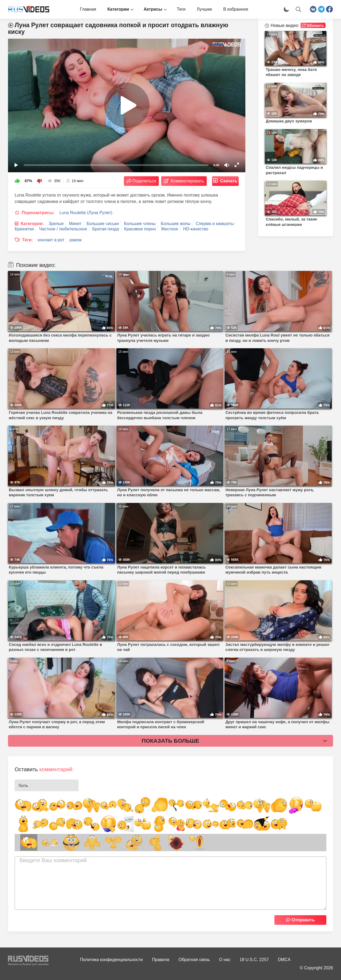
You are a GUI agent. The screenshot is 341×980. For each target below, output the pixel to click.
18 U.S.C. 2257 (254, 960)
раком (76, 240)
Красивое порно (140, 229)
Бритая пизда (105, 229)
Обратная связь (194, 960)
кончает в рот (51, 240)
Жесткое (169, 229)
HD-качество (196, 229)
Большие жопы (176, 224)
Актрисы (153, 9)
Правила (161, 960)
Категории (118, 9)
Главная (88, 9)
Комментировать (187, 181)
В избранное (236, 9)
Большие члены (140, 224)
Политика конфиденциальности (111, 960)
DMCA (284, 960)
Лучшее (204, 9)
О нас (225, 960)
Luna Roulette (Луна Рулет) (86, 213)
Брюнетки (24, 229)
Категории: (32, 224)
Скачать (229, 181)
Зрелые (56, 224)
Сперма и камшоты (215, 224)
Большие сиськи (103, 224)
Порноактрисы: (38, 213)
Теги (181, 9)
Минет (75, 224)
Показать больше (170, 741)
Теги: (27, 240)
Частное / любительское (63, 229)
